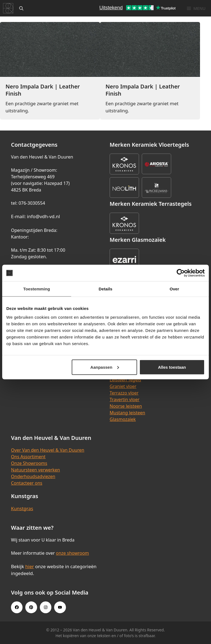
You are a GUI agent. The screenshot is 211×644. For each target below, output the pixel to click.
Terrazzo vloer (124, 393)
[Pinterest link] (31, 607)
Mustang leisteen (127, 413)
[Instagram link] (46, 607)
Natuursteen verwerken (35, 470)
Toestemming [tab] (37, 289)
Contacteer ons (27, 483)
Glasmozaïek (123, 419)
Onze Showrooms (29, 463)
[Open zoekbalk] (21, 8)
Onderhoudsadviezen (33, 476)
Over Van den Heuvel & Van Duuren (48, 450)
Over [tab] (174, 289)
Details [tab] (105, 289)
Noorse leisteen (126, 406)
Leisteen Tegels (125, 380)
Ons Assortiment (28, 457)
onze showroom (72, 553)
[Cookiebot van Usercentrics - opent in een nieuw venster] (181, 273)
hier (30, 566)
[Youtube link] (60, 607)
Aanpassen (105, 367)
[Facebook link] (17, 607)
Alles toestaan (172, 367)
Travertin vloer (125, 399)
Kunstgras (22, 508)
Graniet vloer (123, 386)
